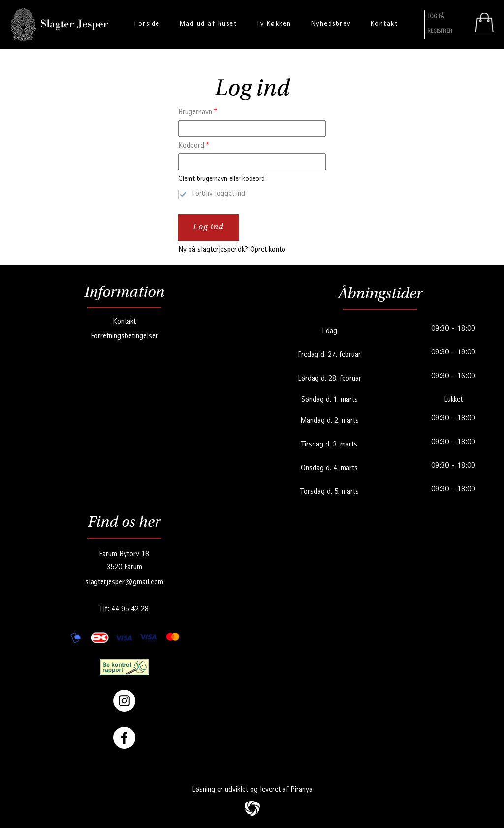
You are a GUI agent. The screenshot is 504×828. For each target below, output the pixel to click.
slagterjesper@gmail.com (124, 583)
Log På (436, 17)
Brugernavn (197, 113)
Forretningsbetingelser (124, 337)
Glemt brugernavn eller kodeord (221, 179)
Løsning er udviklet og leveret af (252, 790)
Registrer (440, 32)
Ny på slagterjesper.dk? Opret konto (232, 250)
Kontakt (124, 322)
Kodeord (193, 146)
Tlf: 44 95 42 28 (124, 610)
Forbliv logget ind (219, 194)
